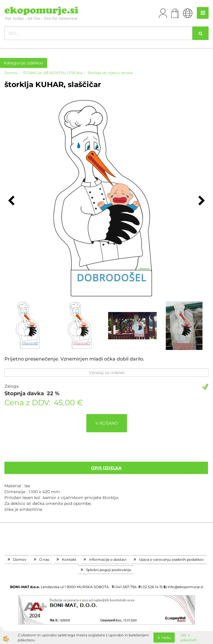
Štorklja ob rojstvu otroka (110, 73)
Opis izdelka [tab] (106, 468)
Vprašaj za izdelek (107, 373)
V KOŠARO (107, 423)
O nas (44, 559)
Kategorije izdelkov (24, 63)
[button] (201, 201)
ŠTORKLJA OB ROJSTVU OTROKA (53, 73)
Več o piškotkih (189, 638)
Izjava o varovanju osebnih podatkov (171, 559)
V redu (164, 638)
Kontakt (69, 559)
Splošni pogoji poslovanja (108, 570)
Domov (11, 73)
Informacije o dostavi (108, 559)
